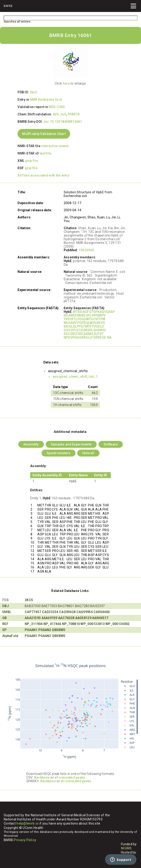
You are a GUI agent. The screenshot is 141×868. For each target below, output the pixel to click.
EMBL (7, 612)
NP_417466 (52, 624)
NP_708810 (71, 624)
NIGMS (126, 848)
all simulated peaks (70, 777)
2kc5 (33, 92)
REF (5, 624)
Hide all (88, 453)
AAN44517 (100, 618)
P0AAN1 (31, 630)
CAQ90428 (67, 612)
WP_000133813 (93, 624)
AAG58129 (83, 618)
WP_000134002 (117, 624)
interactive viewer (55, 146)
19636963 (86, 250)
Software (111, 444)
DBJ (6, 606)
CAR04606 (102, 612)
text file (45, 153)
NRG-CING (57, 107)
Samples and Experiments (71, 444)
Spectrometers (58, 453)
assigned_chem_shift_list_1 (75, 377)
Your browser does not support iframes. (70, 711)
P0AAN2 (45, 630)
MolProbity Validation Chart (44, 134)
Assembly (31, 444)
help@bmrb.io (27, 823)
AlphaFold (10, 636)
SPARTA (74, 114)
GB (5, 618)
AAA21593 (33, 618)
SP (5, 630)
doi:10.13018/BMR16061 (63, 122)
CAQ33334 (50, 612)
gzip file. (32, 161)
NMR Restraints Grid (46, 100)
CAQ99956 (85, 612)
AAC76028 (66, 618)
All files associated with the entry (43, 175)
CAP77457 (33, 612)
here (66, 83)
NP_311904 (34, 624)
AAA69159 (49, 618)
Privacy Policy (25, 840)
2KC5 (29, 600)
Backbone (42, 777)
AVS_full (59, 114)
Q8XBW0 (59, 630)
